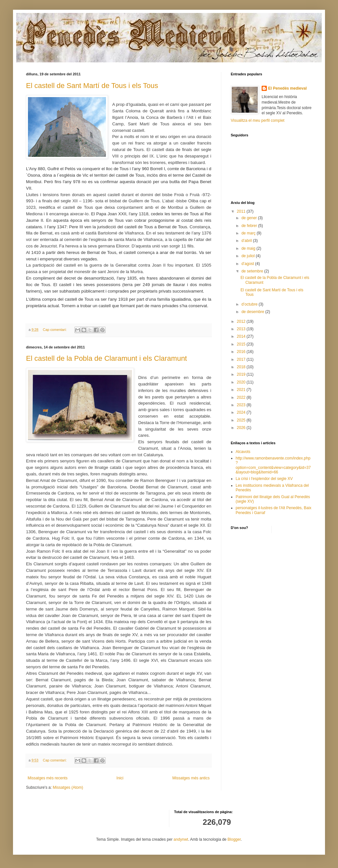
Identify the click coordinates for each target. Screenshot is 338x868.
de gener (250, 218)
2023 (242, 405)
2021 (242, 390)
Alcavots (243, 452)
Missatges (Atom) (68, 787)
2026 (242, 428)
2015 (242, 344)
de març (249, 233)
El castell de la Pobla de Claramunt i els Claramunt (106, 358)
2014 (242, 336)
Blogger (234, 839)
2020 (242, 382)
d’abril (247, 241)
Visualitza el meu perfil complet (258, 120)
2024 (242, 412)
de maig (249, 248)
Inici (120, 778)
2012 (242, 321)
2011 (242, 211)
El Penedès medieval (287, 88)
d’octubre (250, 304)
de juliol (249, 256)
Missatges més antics (191, 778)
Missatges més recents (48, 778)
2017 (242, 359)
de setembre (253, 271)
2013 (242, 329)
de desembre (253, 312)
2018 (242, 367)
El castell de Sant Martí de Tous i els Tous (92, 86)
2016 (242, 352)
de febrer (250, 226)
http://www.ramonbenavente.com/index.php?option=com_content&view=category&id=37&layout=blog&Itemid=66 (273, 465)
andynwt (181, 839)
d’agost (248, 264)
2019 (242, 374)
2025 (242, 420)
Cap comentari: (55, 330)
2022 (242, 397)
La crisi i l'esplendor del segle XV (264, 479)
